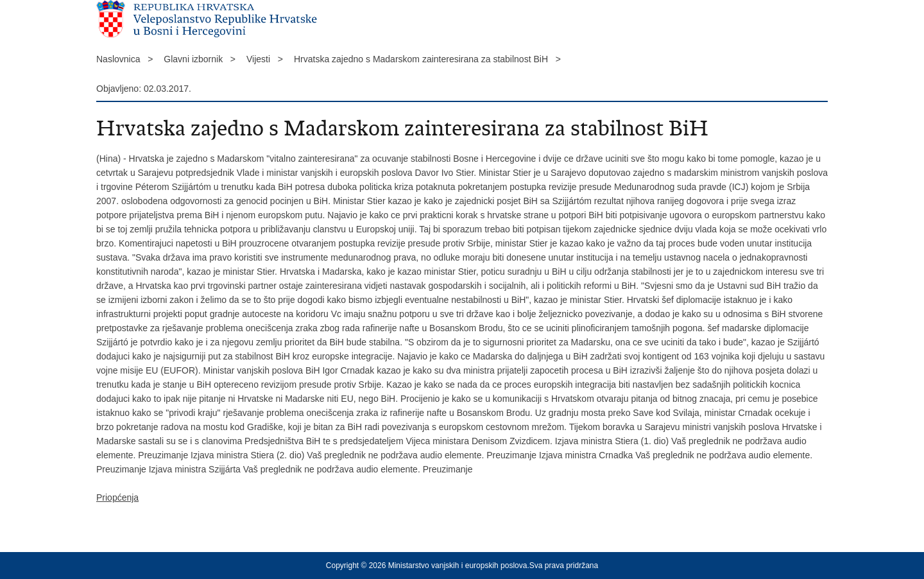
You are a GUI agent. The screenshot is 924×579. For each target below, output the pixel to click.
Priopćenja (117, 497)
